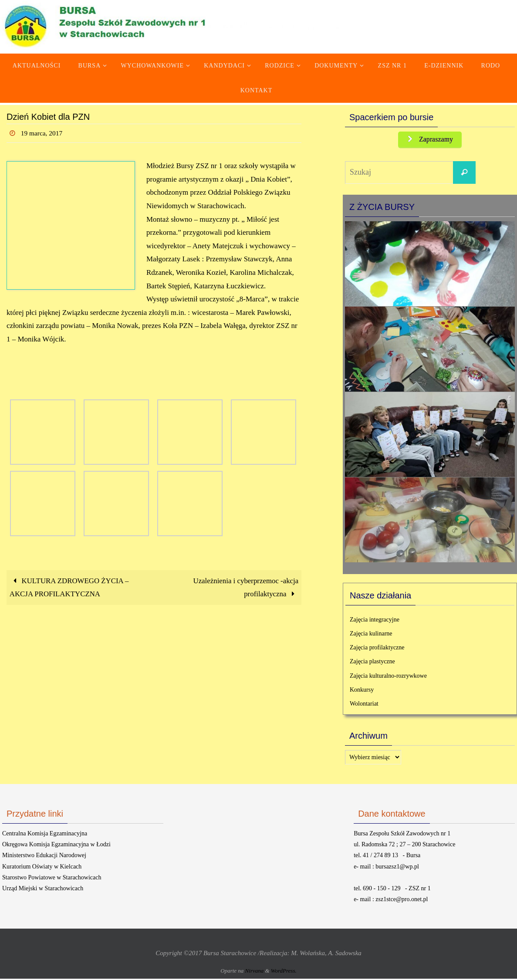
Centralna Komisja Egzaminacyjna (45, 835)
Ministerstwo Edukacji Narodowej (44, 857)
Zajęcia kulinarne (371, 634)
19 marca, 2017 (42, 133)
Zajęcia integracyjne (375, 620)
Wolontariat (364, 705)
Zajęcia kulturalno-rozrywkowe (388, 677)
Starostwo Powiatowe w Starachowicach (52, 878)
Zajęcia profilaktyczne (377, 649)
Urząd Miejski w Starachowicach (43, 890)
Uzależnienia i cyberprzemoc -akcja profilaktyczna (245, 588)
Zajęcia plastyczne (372, 663)
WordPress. (284, 972)
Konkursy (362, 691)
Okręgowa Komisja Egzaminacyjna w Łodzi (56, 846)
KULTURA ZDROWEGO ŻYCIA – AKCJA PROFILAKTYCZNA (70, 588)
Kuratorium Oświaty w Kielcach (42, 867)
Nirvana (255, 972)
